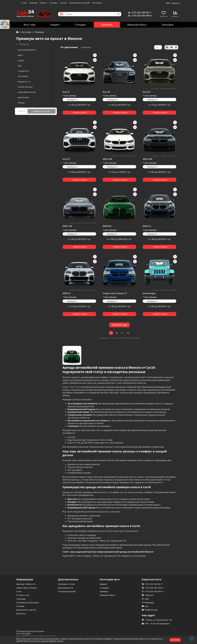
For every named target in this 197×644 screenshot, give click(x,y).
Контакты (97, 3)
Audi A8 (106, 92)
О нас (24, 3)
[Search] (93, 14)
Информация (25, 579)
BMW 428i (107, 159)
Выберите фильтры (41, 111)
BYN (173, 3)
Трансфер (167, 25)
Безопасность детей (80, 3)
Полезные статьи (66, 584)
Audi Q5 (146, 92)
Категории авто (110, 579)
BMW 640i (147, 159)
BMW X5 (67, 293)
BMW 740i (67, 226)
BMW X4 (147, 226)
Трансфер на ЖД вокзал (28, 602)
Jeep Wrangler (149, 293)
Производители (66, 588)
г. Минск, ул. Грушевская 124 (158, 620)
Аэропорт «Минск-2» (26, 584)
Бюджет (55, 25)
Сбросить (22, 111)
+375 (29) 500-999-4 (140, 16)
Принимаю (175, 640)
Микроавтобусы (137, 25)
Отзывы (53, 3)
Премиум (107, 25)
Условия (33, 3)
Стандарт (80, 25)
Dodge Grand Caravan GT (115, 293)
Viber (147, 599)
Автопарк (27, 32)
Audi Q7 (66, 159)
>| (128, 333)
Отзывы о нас (23, 595)
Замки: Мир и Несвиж (27, 588)
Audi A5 (66, 92)
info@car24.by (151, 610)
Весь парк (30, 25)
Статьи (63, 3)
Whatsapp (149, 602)
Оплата (43, 3)
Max (146, 606)
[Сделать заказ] (79, 113)
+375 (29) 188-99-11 (140, 13)
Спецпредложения (67, 591)
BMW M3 (107, 226)
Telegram (149, 595)
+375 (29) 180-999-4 (154, 591)
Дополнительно (68, 579)
